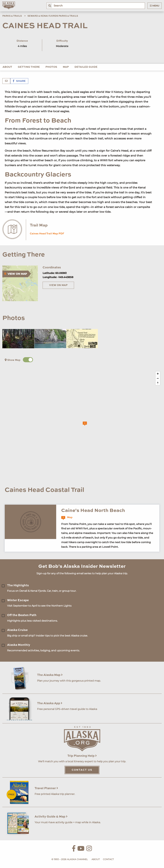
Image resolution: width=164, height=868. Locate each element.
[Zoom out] (158, 378)
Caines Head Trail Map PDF (47, 234)
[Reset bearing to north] (158, 383)
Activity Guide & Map (51, 817)
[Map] (84, 425)
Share (19, 81)
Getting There (29, 67)
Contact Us (82, 770)
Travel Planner (46, 788)
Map (66, 67)
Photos (51, 67)
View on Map (58, 285)
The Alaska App (50, 703)
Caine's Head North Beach (93, 511)
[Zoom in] (158, 374)
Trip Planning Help (82, 756)
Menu (155, 6)
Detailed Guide (86, 67)
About (7, 67)
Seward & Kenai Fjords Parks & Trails (53, 16)
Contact (108, 859)
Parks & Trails (12, 16)
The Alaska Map (50, 675)
